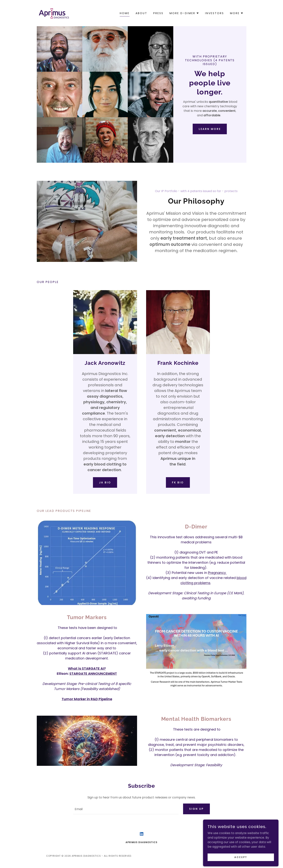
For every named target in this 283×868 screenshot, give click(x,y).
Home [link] (125, 13)
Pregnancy (217, 573)
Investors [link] (215, 13)
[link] (54, 13)
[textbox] (126, 809)
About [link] (141, 13)
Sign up (196, 809)
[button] (184, 13)
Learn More (210, 129)
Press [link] (158, 13)
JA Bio (105, 482)
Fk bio (178, 482)
